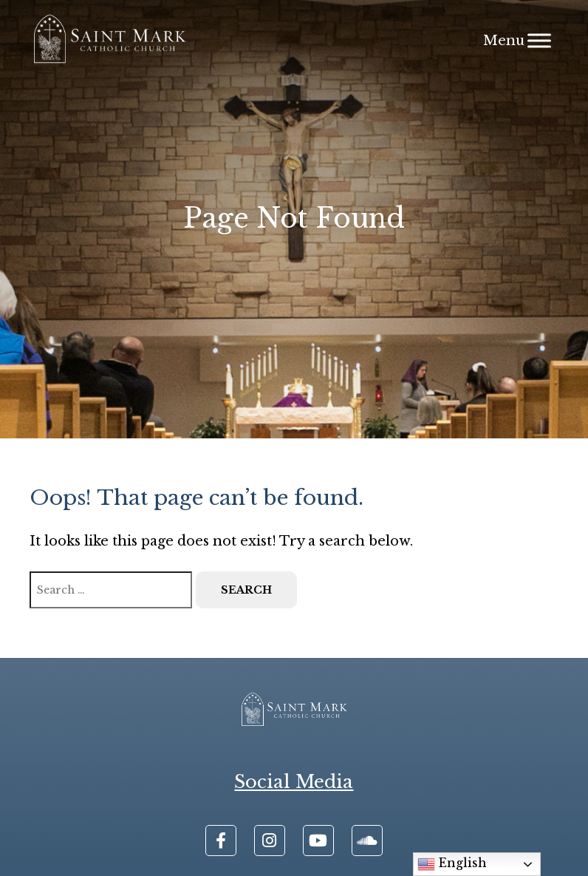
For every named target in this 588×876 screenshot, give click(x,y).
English (452, 864)
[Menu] (539, 40)
